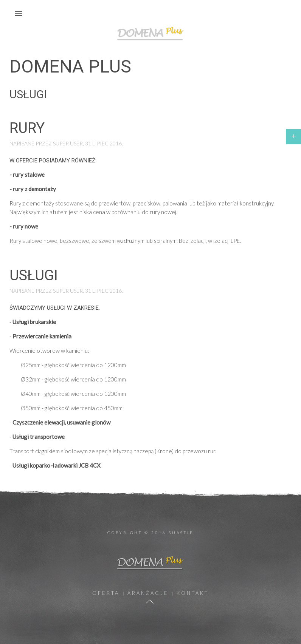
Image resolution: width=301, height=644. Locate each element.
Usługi (34, 275)
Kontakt (193, 593)
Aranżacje (148, 593)
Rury (27, 128)
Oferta (106, 593)
